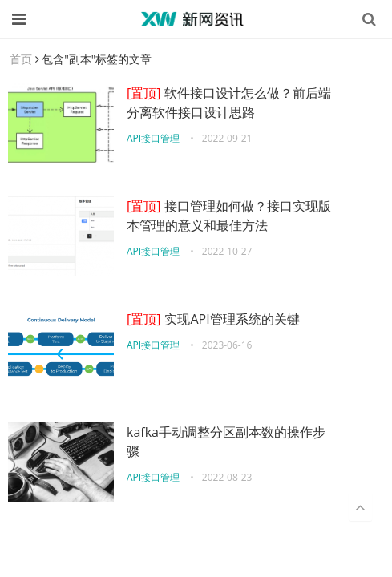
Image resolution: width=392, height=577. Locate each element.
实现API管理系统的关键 (213, 319)
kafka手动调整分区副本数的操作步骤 (226, 442)
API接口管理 (153, 138)
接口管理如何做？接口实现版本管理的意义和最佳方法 (229, 216)
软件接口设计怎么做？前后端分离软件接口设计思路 (229, 103)
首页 (21, 59)
